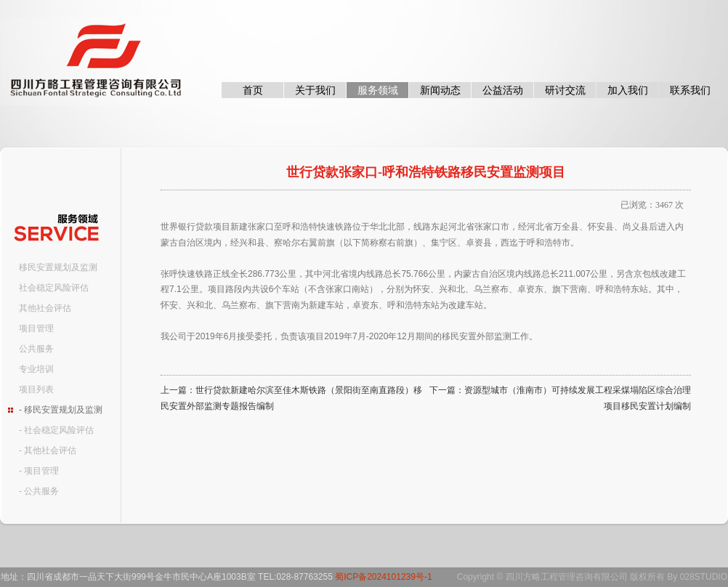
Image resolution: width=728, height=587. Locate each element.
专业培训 (36, 369)
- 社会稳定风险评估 (56, 430)
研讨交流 (565, 90)
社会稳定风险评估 (54, 288)
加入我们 (628, 90)
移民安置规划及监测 (58, 267)
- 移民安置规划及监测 (61, 410)
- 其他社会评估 (48, 450)
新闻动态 (440, 90)
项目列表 (36, 389)
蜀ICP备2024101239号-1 (383, 577)
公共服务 (36, 349)
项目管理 (36, 328)
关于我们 (315, 90)
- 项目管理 (39, 471)
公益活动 (503, 90)
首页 (253, 90)
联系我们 (690, 90)
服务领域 (378, 90)
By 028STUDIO (697, 577)
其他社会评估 (45, 308)
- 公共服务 (39, 491)
